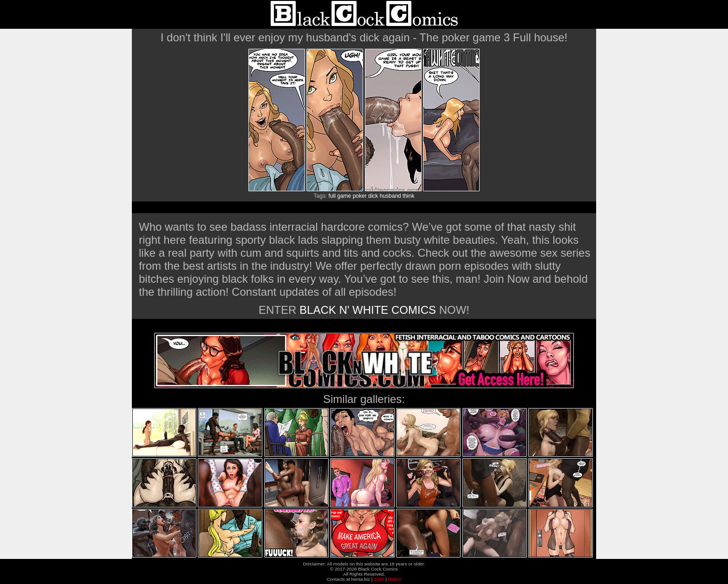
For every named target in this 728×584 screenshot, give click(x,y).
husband (390, 196)
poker (360, 196)
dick (373, 196)
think (408, 196)
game (344, 196)
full (332, 196)
